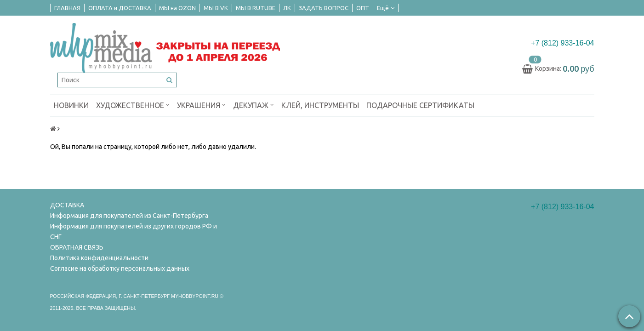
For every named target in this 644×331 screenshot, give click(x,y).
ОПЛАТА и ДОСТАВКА (120, 8)
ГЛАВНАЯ (67, 8)
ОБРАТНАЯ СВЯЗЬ (77, 247)
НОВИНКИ (71, 105)
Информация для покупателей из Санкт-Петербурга (129, 216)
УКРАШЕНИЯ (201, 105)
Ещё (386, 8)
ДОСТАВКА (67, 205)
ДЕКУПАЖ (254, 105)
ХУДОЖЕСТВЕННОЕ (133, 105)
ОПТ (363, 8)
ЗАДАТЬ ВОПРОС (324, 8)
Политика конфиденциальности (99, 258)
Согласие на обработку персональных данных (120, 268)
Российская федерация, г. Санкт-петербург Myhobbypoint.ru (134, 296)
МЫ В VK (216, 8)
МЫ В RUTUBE (256, 8)
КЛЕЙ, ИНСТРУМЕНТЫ (320, 105)
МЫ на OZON (177, 8)
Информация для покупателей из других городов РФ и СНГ (134, 231)
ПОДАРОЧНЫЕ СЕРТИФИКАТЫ (420, 105)
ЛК (287, 8)
